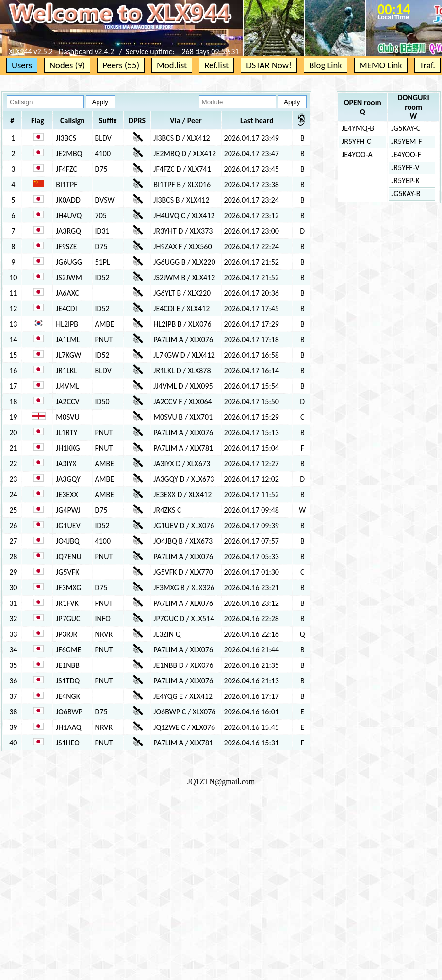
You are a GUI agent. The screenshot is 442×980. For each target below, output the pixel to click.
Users (22, 65)
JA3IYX (66, 464)
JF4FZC (66, 169)
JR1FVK (67, 603)
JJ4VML (67, 386)
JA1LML (68, 340)
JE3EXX (67, 495)
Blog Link (326, 65)
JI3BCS (66, 138)
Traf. (427, 65)
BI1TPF (66, 184)
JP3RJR (66, 634)
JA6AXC (67, 293)
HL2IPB (67, 324)
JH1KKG (68, 448)
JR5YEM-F (406, 141)
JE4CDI (66, 308)
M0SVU (67, 417)
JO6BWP (69, 712)
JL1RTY (66, 433)
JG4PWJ (68, 510)
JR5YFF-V (405, 167)
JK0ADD (68, 200)
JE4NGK (68, 696)
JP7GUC (68, 619)
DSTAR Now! (269, 65)
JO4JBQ (67, 541)
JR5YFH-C (356, 141)
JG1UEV (68, 526)
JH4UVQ (69, 215)
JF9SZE (66, 246)
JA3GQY (68, 479)
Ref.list (216, 65)
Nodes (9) (67, 65)
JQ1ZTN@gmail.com (221, 782)
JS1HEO (68, 743)
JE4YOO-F (406, 154)
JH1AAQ (68, 727)
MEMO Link (381, 65)
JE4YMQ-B (358, 128)
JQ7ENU (68, 557)
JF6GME (68, 650)
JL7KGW (68, 355)
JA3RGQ (68, 231)
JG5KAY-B (406, 194)
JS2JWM (69, 277)
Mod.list (172, 65)
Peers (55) (121, 65)
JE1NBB (68, 665)
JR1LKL (66, 371)
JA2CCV (67, 402)
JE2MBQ (69, 153)
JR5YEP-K (405, 181)
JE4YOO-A (357, 154)
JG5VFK (67, 572)
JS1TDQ (68, 681)
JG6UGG (69, 262)
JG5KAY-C (406, 128)
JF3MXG (68, 588)
